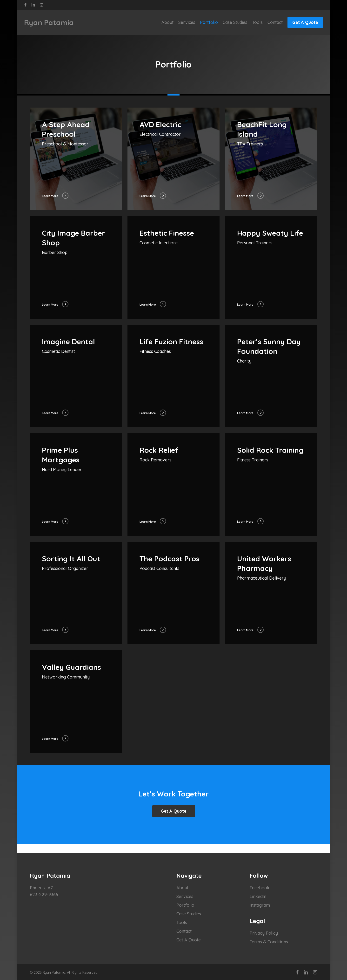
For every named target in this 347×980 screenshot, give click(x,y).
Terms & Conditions (269, 942)
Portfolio (185, 905)
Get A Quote (189, 940)
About (182, 888)
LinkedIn (258, 896)
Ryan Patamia (49, 22)
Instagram (260, 905)
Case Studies (189, 914)
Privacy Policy (264, 933)
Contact (184, 931)
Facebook (260, 888)
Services (185, 896)
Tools (182, 922)
